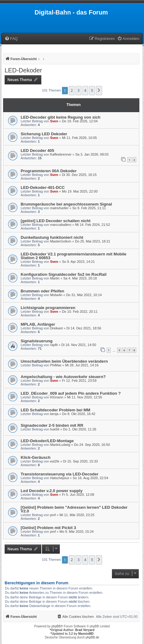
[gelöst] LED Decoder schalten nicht (56, 221)
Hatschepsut (59, 478)
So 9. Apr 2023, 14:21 (78, 262)
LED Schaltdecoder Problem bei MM (56, 410)
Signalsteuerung (37, 341)
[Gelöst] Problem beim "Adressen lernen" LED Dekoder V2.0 (74, 509)
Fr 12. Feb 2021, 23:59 (79, 381)
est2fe (55, 461)
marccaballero (61, 225)
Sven (54, 121)
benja (54, 414)
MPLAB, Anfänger (38, 324)
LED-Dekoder (23, 70)
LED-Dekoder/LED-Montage (47, 441)
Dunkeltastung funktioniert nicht (52, 237)
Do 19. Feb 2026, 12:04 (80, 121)
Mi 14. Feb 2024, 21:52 (93, 225)
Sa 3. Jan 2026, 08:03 (92, 154)
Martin (55, 278)
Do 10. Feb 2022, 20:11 (80, 312)
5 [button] (92, 90)
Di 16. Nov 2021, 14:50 (79, 345)
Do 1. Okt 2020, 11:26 (80, 429)
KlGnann (57, 397)
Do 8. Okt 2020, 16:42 (79, 414)
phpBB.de (93, 637)
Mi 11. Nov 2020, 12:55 (84, 397)
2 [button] (72, 90)
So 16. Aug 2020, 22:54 (91, 478)
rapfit (54, 345)
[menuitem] (11, 39)
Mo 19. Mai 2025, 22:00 (80, 191)
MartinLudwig (60, 445)
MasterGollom (60, 241)
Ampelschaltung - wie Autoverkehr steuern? (63, 377)
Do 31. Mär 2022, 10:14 (84, 295)
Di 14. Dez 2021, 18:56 (84, 328)
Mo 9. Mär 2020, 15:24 (77, 532)
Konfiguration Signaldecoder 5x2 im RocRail (64, 274)
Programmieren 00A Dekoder (49, 171)
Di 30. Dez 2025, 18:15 (79, 175)
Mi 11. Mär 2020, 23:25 (77, 515)
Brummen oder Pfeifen (42, 291)
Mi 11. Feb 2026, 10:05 (79, 138)
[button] (99, 91)
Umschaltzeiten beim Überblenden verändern (64, 361)
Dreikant (56, 328)
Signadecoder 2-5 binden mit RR (52, 425)
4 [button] (85, 90)
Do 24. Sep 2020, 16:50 (92, 445)
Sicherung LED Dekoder (44, 134)
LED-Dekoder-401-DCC (43, 187)
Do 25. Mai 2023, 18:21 (93, 241)
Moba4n (56, 295)
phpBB (56, 626)
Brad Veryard (85, 630)
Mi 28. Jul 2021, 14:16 (82, 365)
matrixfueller (59, 208)
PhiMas (56, 365)
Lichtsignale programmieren (48, 308)
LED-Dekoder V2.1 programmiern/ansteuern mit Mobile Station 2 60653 (74, 256)
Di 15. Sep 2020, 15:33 (81, 461)
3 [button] (78, 90)
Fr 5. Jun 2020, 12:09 (78, 495)
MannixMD (86, 634)
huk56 (55, 429)
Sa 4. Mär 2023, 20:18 (80, 278)
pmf (53, 515)
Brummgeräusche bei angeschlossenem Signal (66, 204)
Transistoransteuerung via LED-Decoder (60, 474)
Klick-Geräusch (36, 457)
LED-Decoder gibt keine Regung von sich (61, 117)
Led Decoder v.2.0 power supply (52, 491)
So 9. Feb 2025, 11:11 (89, 208)
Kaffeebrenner (61, 154)
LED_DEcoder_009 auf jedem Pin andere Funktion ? (71, 393)
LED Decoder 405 (37, 151)
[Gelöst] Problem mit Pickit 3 (48, 528)
